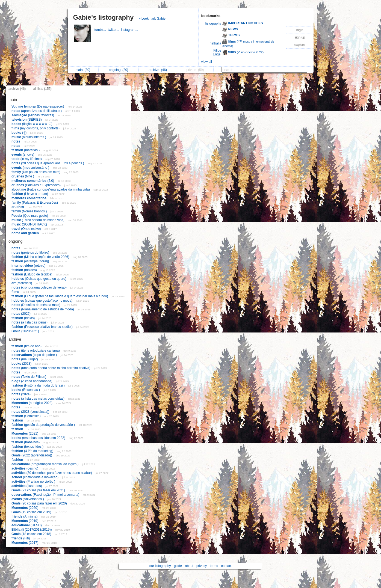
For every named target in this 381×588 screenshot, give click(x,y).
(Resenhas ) (26, 390)
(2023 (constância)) (31, 412)
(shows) (23, 155)
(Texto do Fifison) (29, 377)
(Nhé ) (23, 176)
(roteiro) (29, 266)
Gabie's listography (104, 17)
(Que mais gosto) (30, 216)
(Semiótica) (26, 416)
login (300, 30)
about (189, 566)
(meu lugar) (25, 359)
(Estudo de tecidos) (32, 274)
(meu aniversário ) (31, 168)
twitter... (114, 30)
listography (213, 23)
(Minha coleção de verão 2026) (41, 257)
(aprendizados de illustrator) (37, 111)
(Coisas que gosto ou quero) (39, 279)
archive (158, 70)
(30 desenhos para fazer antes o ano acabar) (52, 473)
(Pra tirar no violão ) (34, 482)
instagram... (130, 30)
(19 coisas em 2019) (32, 512)
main (83, 70)
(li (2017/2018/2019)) (32, 530)
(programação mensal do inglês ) (45, 464)
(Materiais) (22, 283)
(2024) (21, 394)
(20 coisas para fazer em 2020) (40, 503)
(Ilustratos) (27, 486)
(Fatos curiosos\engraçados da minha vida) (51, 189)
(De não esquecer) (38, 106)
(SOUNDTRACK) (30, 224)
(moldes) (25, 270)
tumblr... (101, 30)
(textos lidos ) (28, 447)
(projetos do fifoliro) (31, 253)
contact (227, 566)
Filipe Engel (217, 52)
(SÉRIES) (27, 120)
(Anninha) (25, 516)
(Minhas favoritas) (33, 115)
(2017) (25, 543)
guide (178, 566)
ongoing (119, 70)
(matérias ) (26, 150)
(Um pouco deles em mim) (36, 172)
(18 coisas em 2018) (32, 534)
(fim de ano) (27, 346)
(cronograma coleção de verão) (39, 287)
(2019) (25, 521)
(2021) (25, 433)
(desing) (25, 468)
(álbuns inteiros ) (29, 137)
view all (207, 62)
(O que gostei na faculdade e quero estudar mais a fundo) (60, 296)
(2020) (25, 508)
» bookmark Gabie (152, 19)
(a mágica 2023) (32, 403)
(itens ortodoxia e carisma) (36, 351)
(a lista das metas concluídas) (38, 399)
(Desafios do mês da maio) (36, 305)
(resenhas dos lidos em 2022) (39, 438)
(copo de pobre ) (35, 355)
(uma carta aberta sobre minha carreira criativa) (51, 368)
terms (214, 566)
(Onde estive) (27, 229)
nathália (215, 43)
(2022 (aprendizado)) (32, 455)
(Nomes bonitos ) (30, 211)
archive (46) (17, 89)
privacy (202, 566)
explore (300, 45)
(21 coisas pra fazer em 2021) (39, 490)
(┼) (20, 133)
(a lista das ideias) (30, 322)
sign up (300, 37)
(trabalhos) (26, 442)
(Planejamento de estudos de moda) (43, 309)
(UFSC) (27, 525)
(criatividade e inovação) (35, 477)
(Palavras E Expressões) (35, 203)
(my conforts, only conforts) (36, 128)
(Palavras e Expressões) (36, 185)
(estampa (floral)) (31, 261)
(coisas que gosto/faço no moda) (42, 301)
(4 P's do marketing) (33, 451)
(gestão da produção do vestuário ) (44, 425)
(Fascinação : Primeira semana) (46, 495)
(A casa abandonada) (32, 381)
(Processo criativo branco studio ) (42, 327)
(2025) (21, 314)
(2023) (22, 364)
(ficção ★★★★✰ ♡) (32, 124)
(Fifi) (21, 538)
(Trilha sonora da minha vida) (38, 220)
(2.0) (33, 181)
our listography (160, 566)
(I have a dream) (30, 194)
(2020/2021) (26, 331)
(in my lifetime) (27, 159)
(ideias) (24, 318)
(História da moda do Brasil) (39, 385)
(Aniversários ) (28, 499)
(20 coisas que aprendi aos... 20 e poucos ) (48, 163)
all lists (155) (42, 89)
